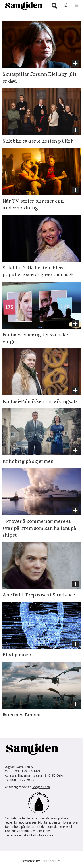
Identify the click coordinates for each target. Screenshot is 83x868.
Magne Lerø (41, 787)
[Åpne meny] (74, 6)
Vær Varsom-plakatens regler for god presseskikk (38, 820)
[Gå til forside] (22, 6)
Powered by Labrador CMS (42, 861)
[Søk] (54, 6)
